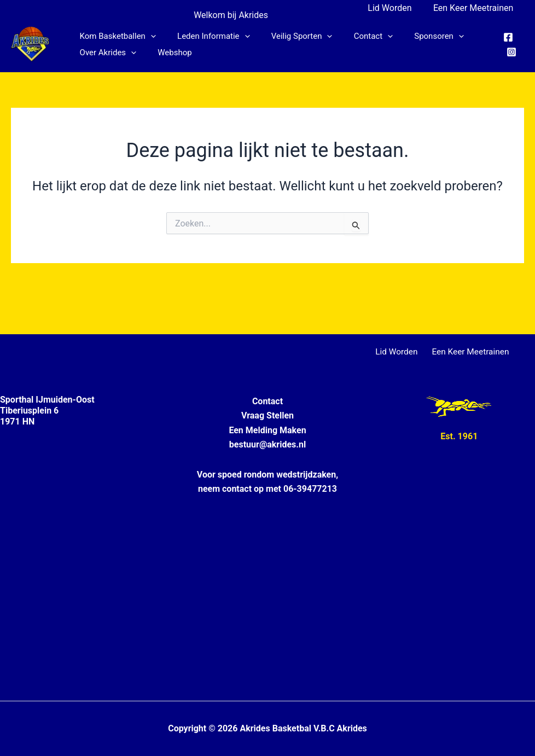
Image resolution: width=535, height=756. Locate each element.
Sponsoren (417, 36)
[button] (148, 36)
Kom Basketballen (115, 36)
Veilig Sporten (289, 36)
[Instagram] (510, 52)
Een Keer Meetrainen (475, 8)
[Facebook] (507, 37)
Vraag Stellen (267, 415)
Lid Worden (396, 8)
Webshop (167, 53)
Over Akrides (106, 53)
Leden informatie (206, 36)
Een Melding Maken (267, 430)
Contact (356, 36)
